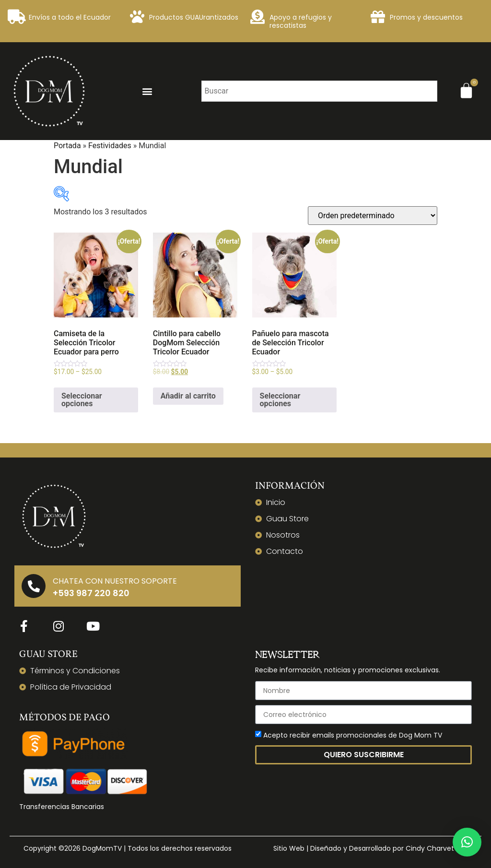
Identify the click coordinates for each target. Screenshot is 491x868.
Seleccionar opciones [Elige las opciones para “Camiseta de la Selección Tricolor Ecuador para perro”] (82, 400)
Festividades (110, 146)
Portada (67, 146)
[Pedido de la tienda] (373, 216)
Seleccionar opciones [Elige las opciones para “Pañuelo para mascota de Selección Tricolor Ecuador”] (280, 400)
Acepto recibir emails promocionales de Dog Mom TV (353, 735)
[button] (147, 91)
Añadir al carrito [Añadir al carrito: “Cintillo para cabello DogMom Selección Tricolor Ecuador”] (188, 396)
